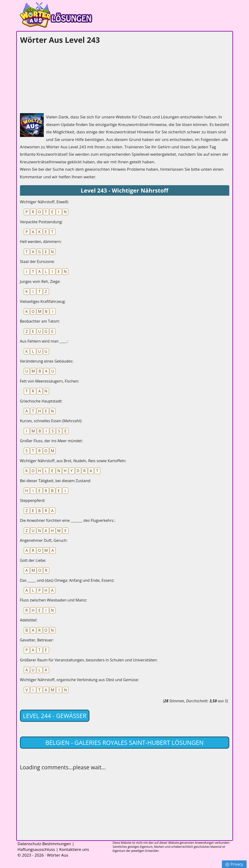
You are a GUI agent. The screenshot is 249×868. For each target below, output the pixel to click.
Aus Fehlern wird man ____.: (44, 341)
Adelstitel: (29, 620)
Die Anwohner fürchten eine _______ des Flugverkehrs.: (68, 520)
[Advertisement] (56, 78)
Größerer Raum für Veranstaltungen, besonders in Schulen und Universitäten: (89, 660)
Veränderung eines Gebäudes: (47, 361)
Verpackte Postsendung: (41, 222)
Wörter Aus (57, 855)
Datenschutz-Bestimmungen (44, 844)
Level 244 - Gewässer (55, 716)
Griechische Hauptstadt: (41, 401)
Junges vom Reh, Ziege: (40, 281)
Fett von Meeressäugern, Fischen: (50, 381)
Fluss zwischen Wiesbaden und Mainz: (54, 600)
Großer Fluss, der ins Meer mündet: (51, 441)
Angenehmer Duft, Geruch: (44, 540)
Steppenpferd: (33, 500)
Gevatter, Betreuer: (37, 640)
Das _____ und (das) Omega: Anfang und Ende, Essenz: (67, 580)
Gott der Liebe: (33, 560)
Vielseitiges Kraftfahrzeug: (43, 301)
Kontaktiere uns (74, 849)
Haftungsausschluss (36, 849)
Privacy (234, 864)
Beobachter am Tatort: (40, 321)
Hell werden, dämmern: (41, 242)
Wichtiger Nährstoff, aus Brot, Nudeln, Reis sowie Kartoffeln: (73, 461)
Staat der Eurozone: (37, 262)
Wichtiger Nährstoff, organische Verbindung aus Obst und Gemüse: (79, 680)
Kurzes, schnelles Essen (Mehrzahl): (51, 421)
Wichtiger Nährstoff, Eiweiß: (44, 202)
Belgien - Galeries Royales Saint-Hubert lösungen (124, 742)
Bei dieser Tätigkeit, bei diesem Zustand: (56, 481)
